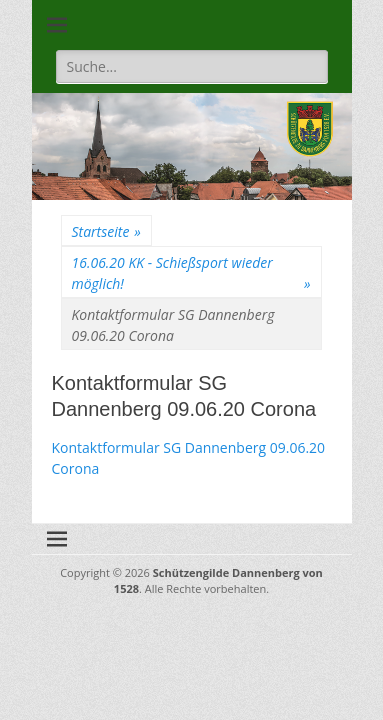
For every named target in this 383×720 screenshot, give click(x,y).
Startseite (106, 231)
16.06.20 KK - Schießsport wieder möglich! (191, 273)
